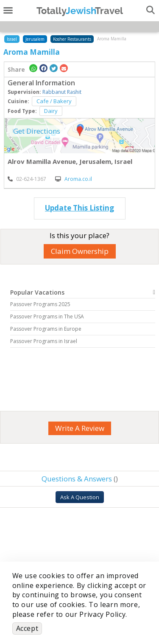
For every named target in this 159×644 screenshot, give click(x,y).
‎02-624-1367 (27, 179)
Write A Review (80, 428)
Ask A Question (80, 497)
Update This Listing (79, 208)
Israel (12, 39)
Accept (27, 628)
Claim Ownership (80, 251)
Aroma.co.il (74, 179)
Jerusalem (35, 39)
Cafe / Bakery (54, 101)
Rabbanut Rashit (62, 92)
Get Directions (37, 131)
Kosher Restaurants (72, 39)
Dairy (51, 111)
